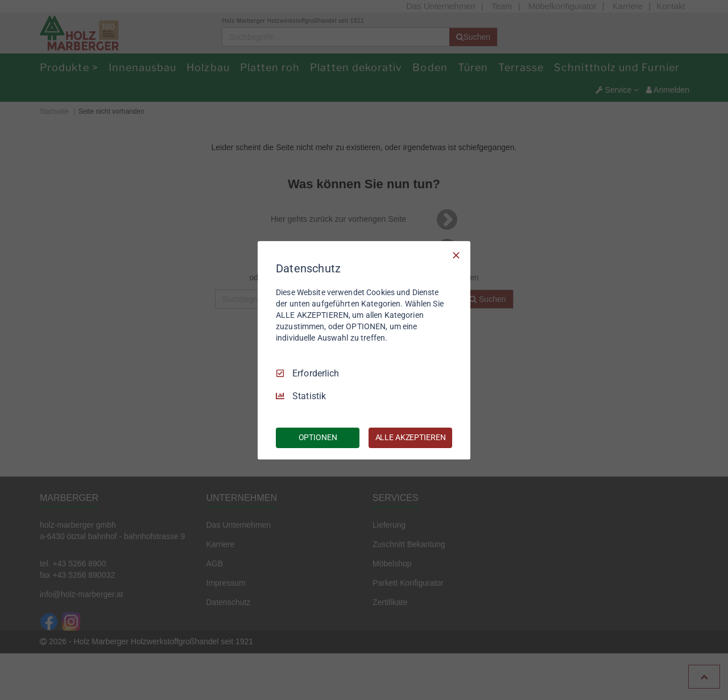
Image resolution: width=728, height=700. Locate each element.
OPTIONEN (318, 437)
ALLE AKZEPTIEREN (411, 437)
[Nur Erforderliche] (456, 255)
